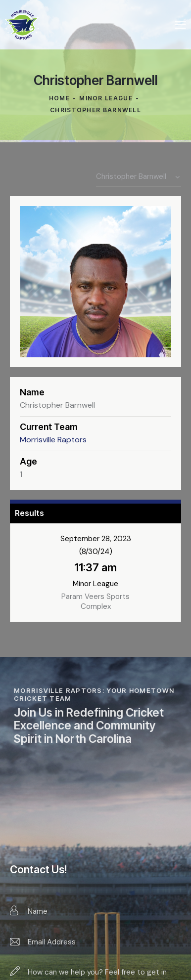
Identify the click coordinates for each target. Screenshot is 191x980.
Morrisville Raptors (53, 440)
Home (59, 98)
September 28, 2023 (96, 539)
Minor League (106, 98)
